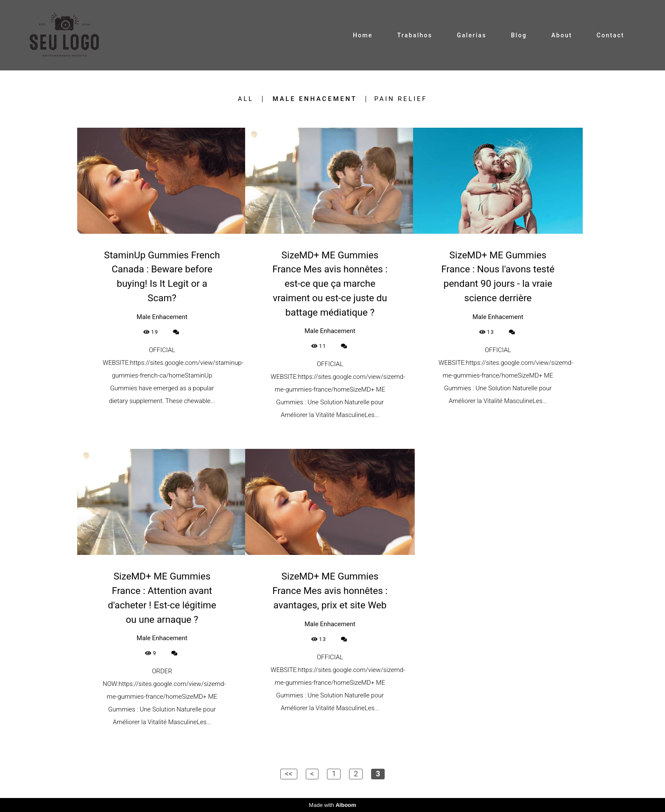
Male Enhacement (315, 99)
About (562, 35)
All (246, 99)
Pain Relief (401, 99)
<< (289, 774)
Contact (611, 35)
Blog (519, 35)
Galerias (472, 35)
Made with (332, 805)
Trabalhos (415, 35)
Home (363, 35)
